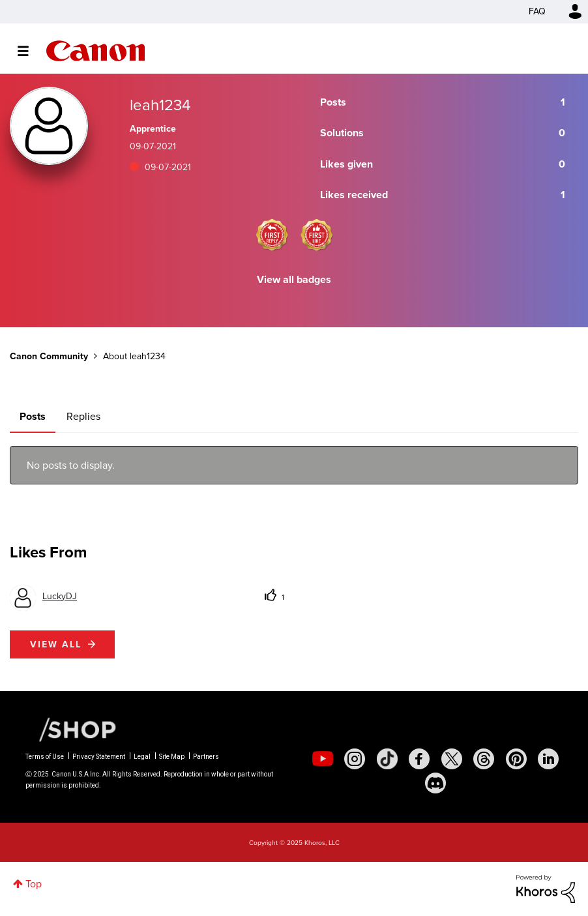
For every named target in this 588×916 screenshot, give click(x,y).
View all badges (294, 279)
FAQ (537, 11)
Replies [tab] (83, 416)
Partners (206, 757)
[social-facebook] (419, 759)
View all (56, 644)
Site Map (172, 757)
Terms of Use (45, 757)
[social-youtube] (323, 759)
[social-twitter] (452, 759)
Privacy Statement (99, 757)
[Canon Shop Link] (71, 729)
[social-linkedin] (548, 759)
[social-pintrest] (516, 759)
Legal (142, 757)
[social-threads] (484, 759)
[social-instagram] (355, 759)
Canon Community (96, 51)
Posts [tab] (33, 416)
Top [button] (34, 884)
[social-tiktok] (387, 759)
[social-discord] (435, 783)
